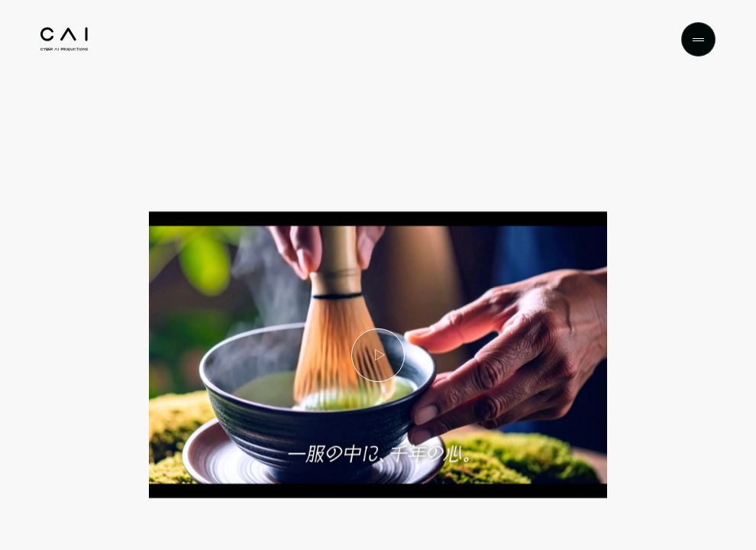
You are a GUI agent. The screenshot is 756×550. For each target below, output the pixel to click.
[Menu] (698, 39)
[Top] (64, 39)
